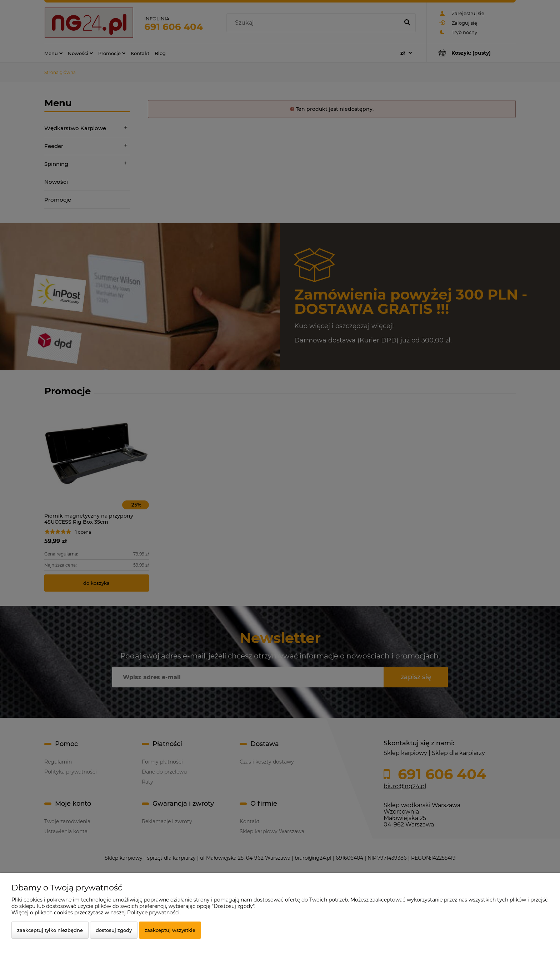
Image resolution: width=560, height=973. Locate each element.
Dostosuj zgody (114, 930)
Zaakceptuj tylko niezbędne (50, 930)
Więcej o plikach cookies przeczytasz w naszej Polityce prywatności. (96, 913)
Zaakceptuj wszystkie (170, 930)
